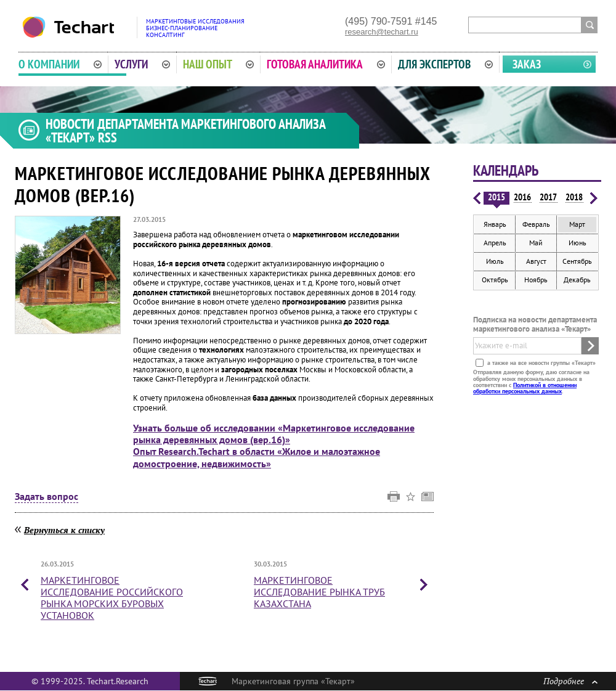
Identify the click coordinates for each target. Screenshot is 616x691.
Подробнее (570, 681)
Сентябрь (577, 261)
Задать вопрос (47, 497)
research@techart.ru (382, 32)
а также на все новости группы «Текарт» (541, 363)
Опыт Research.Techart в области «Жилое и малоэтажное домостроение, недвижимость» (257, 457)
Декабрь (577, 280)
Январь (495, 224)
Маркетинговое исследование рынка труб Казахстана (319, 592)
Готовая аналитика (326, 64)
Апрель (495, 243)
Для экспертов (445, 64)
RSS (107, 137)
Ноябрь (536, 280)
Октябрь (495, 280)
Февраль (536, 224)
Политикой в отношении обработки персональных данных (525, 388)
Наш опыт (219, 64)
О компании (60, 64)
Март (577, 224)
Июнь (577, 243)
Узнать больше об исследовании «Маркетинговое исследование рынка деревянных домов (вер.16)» (274, 434)
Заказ (527, 64)
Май (536, 243)
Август (536, 261)
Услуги (142, 64)
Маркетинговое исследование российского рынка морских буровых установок (112, 598)
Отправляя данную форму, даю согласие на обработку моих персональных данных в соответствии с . (531, 382)
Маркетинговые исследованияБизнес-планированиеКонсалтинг (195, 28)
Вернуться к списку (64, 530)
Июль (495, 261)
